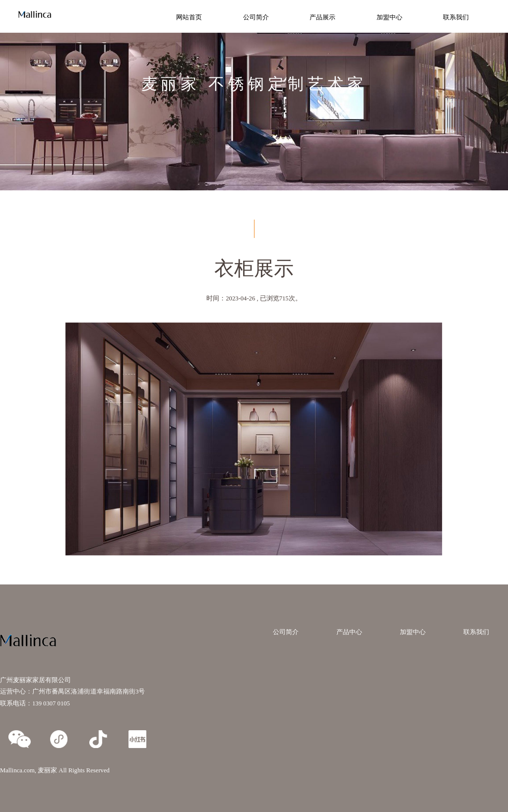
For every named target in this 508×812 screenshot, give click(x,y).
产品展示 (322, 18)
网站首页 (189, 18)
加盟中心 (389, 18)
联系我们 (456, 18)
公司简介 (256, 18)
